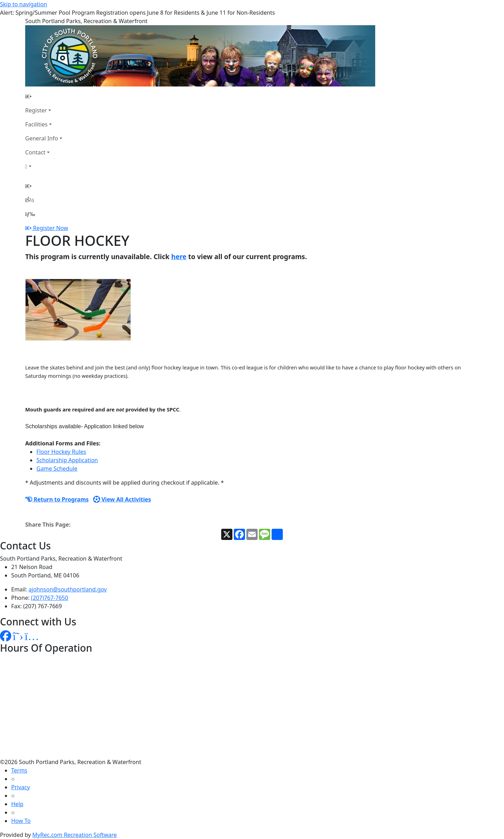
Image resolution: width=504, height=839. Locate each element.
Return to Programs (57, 499)
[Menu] (30, 214)
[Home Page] (44, 96)
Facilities (36, 124)
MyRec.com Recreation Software (74, 835)
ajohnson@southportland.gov (68, 589)
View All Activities (122, 499)
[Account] (44, 166)
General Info (42, 138)
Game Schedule (57, 469)
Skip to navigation (23, 4)
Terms (19, 770)
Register (36, 110)
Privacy (20, 787)
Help (17, 804)
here (179, 256)
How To (21, 821)
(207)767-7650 (50, 598)
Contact (35, 152)
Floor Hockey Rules (61, 452)
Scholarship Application (67, 460)
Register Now (50, 228)
